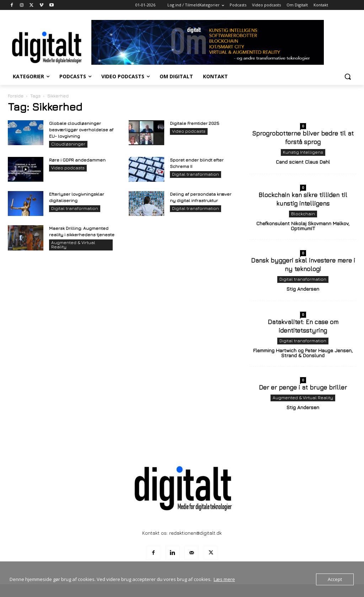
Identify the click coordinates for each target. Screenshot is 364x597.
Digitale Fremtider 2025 (195, 123)
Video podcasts (189, 131)
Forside (16, 96)
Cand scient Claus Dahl (303, 162)
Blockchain (303, 214)
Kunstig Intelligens (303, 152)
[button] (348, 76)
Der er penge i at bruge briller (303, 387)
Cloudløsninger (68, 144)
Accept (335, 579)
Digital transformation (196, 174)
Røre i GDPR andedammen (77, 160)
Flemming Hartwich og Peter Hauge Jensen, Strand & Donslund (303, 353)
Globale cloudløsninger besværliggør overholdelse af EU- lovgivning (81, 130)
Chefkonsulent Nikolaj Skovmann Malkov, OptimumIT (303, 226)
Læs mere (224, 579)
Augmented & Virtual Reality (73, 245)
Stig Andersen (303, 289)
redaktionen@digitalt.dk (196, 533)
